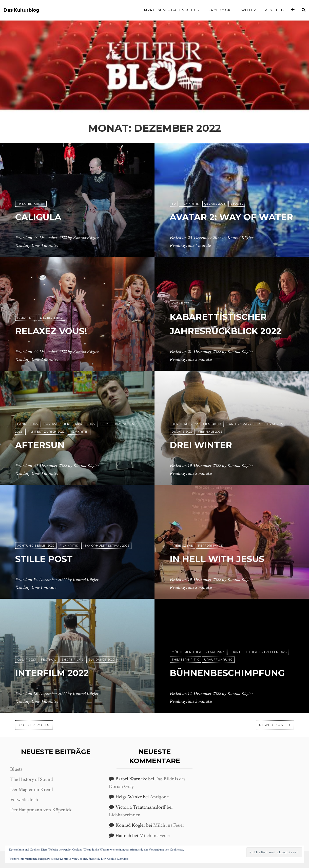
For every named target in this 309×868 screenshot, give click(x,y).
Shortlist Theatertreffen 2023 (258, 638)
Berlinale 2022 (185, 424)
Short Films (72, 660)
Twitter (248, 10)
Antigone (159, 797)
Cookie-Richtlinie (118, 859)
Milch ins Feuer (169, 825)
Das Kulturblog (21, 10)
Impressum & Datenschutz (171, 10)
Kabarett (26, 318)
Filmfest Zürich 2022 (46, 432)
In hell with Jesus (224, 559)
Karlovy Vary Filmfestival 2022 (255, 424)
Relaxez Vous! (57, 331)
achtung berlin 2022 (36, 546)
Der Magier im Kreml (32, 789)
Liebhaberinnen (125, 815)
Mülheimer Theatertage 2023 (198, 638)
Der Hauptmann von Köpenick (41, 810)
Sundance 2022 (102, 660)
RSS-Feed (274, 10)
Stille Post (49, 559)
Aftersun (44, 445)
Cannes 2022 (28, 424)
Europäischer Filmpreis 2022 (70, 424)
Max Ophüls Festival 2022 (106, 546)
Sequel (237, 190)
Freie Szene (182, 546)
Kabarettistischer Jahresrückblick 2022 (226, 316)
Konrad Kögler (87, 238)
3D (174, 190)
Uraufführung (218, 646)
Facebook (220, 10)
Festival (49, 660)
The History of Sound (32, 779)
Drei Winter (206, 445)
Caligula (42, 217)
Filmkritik (190, 190)
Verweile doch (24, 800)
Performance (210, 546)
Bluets (16, 769)
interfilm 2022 (57, 673)
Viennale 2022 (210, 432)
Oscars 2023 (215, 190)
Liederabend (52, 318)
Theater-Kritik (31, 204)
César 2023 (27, 660)
